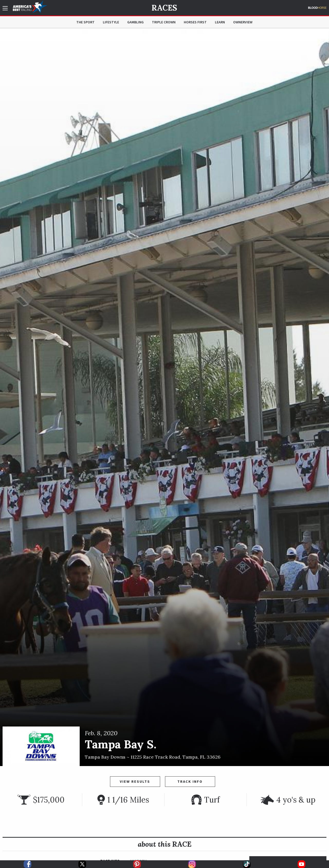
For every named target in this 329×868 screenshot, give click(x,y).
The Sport (85, 22)
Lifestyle (111, 22)
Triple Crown (164, 22)
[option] (164, 397)
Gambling (135, 22)
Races (164, 8)
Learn (220, 22)
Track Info (190, 781)
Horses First (195, 22)
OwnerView (243, 22)
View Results (135, 781)
